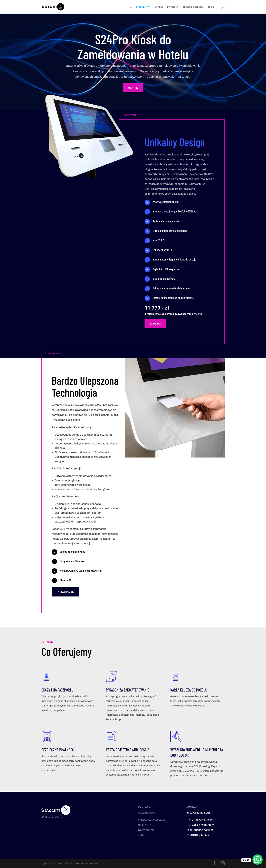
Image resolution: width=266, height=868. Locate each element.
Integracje (173, 7)
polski (211, 7)
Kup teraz (155, 323)
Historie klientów (193, 7)
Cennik (159, 7)
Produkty (141, 7)
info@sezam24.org (198, 813)
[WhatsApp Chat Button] (258, 860)
